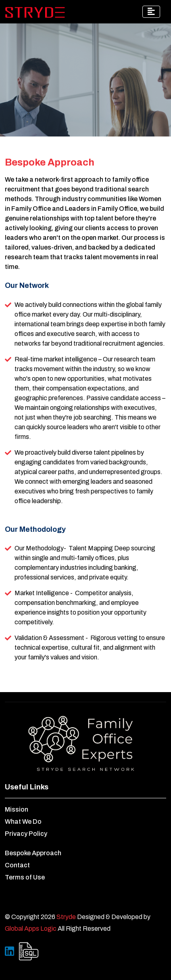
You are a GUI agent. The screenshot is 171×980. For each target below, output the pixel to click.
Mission (17, 809)
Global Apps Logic (31, 929)
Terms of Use (25, 877)
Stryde (66, 917)
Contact (17, 865)
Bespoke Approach (33, 853)
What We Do (23, 822)
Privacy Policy (26, 834)
